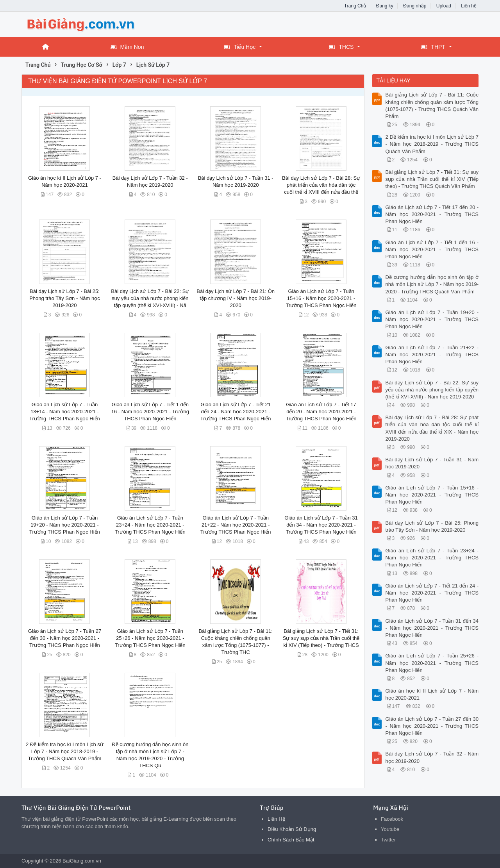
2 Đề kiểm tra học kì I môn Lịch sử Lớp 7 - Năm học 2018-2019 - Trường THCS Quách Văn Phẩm (65, 751)
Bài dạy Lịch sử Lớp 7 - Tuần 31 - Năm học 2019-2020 (432, 463)
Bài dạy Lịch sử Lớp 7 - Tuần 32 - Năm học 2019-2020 (432, 757)
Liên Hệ (276, 819)
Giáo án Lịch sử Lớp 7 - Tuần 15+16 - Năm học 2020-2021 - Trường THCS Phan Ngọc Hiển (321, 298)
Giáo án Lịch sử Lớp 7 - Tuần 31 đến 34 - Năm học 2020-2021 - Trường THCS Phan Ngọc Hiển (321, 525)
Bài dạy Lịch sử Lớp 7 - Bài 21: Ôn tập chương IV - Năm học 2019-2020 (236, 298)
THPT (433, 47)
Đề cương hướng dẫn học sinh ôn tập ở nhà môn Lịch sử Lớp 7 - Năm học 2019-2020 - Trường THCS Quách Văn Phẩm (432, 284)
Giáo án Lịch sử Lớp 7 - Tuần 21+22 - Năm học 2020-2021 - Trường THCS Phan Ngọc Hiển (236, 525)
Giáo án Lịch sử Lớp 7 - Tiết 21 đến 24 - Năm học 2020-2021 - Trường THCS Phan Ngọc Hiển (236, 412)
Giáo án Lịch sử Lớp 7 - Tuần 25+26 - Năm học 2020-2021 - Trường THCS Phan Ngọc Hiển (150, 638)
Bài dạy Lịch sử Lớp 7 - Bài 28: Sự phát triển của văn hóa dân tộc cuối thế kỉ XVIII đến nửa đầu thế (321, 185)
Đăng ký (385, 6)
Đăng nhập (415, 6)
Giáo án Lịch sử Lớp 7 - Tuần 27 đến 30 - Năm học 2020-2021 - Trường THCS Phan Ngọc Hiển (65, 638)
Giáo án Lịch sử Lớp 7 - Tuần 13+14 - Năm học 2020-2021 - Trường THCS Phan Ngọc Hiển (65, 412)
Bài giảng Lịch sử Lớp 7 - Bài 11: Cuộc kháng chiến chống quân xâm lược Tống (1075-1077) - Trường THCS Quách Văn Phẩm (432, 105)
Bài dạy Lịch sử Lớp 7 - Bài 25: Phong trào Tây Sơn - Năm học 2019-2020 (65, 298)
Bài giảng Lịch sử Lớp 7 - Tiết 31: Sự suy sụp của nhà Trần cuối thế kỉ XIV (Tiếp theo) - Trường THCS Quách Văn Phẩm (432, 179)
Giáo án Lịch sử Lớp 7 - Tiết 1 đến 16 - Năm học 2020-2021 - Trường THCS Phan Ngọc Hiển (150, 412)
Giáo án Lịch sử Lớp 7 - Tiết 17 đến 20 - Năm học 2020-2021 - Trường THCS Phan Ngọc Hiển (321, 412)
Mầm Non (127, 47)
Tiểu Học (240, 47)
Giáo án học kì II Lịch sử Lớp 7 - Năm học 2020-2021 (432, 694)
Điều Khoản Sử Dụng (292, 829)
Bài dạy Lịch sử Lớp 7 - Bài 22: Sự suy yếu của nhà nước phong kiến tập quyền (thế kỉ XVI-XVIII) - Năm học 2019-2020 (432, 390)
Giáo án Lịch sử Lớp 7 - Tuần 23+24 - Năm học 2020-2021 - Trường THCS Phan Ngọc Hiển (150, 525)
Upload (444, 6)
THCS (341, 47)
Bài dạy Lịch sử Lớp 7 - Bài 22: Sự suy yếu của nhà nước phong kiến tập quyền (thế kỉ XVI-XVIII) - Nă (150, 298)
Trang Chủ (355, 6)
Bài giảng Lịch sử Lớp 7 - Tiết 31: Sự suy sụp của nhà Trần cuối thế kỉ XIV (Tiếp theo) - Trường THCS (321, 638)
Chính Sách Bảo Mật (291, 840)
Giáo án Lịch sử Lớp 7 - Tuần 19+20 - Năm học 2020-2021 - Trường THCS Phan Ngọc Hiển (65, 525)
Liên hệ (469, 6)
